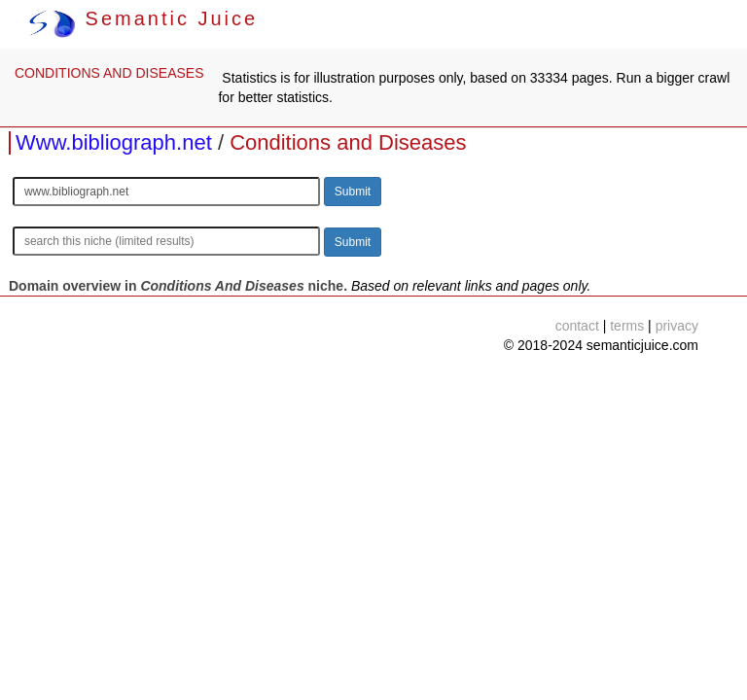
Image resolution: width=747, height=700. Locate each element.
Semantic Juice (143, 18)
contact (577, 326)
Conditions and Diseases (348, 142)
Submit (353, 192)
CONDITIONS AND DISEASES (109, 73)
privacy (677, 326)
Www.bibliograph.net (114, 142)
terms (627, 326)
